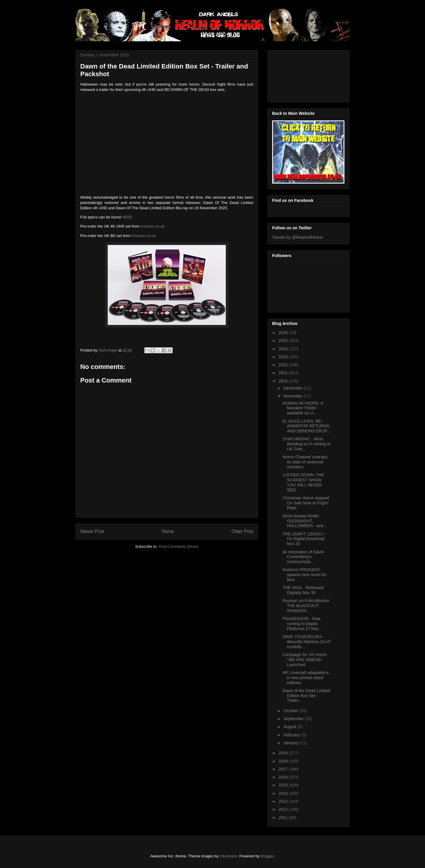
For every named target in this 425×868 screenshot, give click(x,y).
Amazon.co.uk (152, 226)
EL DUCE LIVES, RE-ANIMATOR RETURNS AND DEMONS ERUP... (307, 426)
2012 (284, 809)
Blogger (267, 856)
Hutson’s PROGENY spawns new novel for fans (305, 575)
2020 (284, 381)
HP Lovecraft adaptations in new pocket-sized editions (306, 678)
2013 (284, 801)
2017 (284, 769)
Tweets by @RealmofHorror (298, 237)
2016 (284, 777)
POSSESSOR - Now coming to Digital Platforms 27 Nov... (302, 624)
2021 (284, 373)
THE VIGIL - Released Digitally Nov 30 (303, 590)
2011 (284, 818)
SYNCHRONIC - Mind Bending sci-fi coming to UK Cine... (307, 444)
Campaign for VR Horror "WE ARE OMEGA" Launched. (305, 660)
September (294, 719)
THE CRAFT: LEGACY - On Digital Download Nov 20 (305, 539)
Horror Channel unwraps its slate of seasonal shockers (305, 462)
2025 (284, 341)
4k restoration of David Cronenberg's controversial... (303, 557)
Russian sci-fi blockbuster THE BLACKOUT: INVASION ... (306, 606)
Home (168, 531)
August (290, 727)
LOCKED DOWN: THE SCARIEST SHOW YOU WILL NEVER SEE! (303, 482)
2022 (284, 365)
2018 (284, 761)
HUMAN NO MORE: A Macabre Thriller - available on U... (303, 408)
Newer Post (92, 531)
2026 (284, 333)
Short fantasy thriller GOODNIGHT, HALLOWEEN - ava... (305, 521)
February (292, 735)
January (291, 743)
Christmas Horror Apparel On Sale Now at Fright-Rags (306, 503)
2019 (284, 753)
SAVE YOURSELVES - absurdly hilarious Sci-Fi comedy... (307, 642)
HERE (127, 217)
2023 (284, 357)
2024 (284, 349)
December (293, 388)
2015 (284, 785)
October (291, 711)
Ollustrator (228, 856)
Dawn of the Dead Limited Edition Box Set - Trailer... (306, 696)
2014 (284, 793)
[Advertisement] (299, 75)
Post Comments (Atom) (178, 546)
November (293, 396)
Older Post (242, 531)
